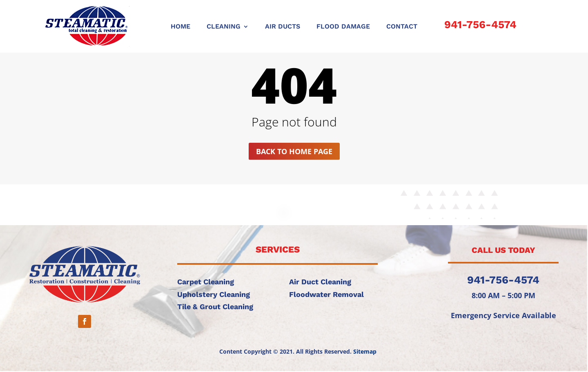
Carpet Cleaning (206, 282)
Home (180, 27)
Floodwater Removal (326, 294)
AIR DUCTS (283, 27)
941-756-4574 (480, 24)
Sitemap (365, 351)
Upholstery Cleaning (214, 294)
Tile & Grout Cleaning (215, 307)
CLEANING (224, 27)
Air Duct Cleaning (320, 282)
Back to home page (294, 151)
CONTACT (402, 27)
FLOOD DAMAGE (343, 27)
